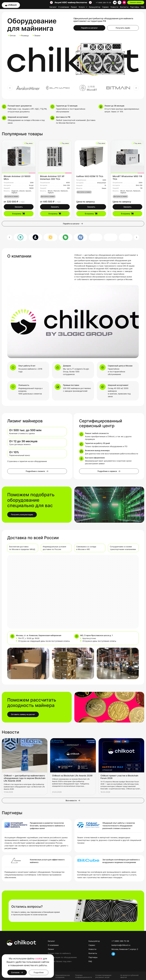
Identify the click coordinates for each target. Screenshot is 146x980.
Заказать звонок (136, 2)
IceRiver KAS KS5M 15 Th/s (90, 176)
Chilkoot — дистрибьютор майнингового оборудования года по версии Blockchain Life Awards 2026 (25, 778)
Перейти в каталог (89, 28)
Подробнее (39, 972)
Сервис (105, 7)
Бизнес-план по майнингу (59, 953)
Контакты (124, 7)
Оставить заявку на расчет (23, 714)
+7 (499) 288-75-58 (103, 3)
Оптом (13, 36)
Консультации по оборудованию (62, 957)
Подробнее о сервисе (109, 471)
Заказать (19, 207)
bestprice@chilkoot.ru (121, 945)
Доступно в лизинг (12, 196)
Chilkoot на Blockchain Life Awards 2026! (72, 776)
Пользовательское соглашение (63, 976)
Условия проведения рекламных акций (103, 976)
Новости (114, 7)
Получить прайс (123, 28)
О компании (64, 7)
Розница (25, 36)
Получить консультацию (22, 515)
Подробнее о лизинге (37, 471)
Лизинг (74, 7)
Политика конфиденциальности (83, 976)
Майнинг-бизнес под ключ (60, 961)
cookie (39, 959)
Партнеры (93, 957)
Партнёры (135, 7)
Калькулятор (95, 7)
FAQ (142, 7)
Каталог (53, 7)
